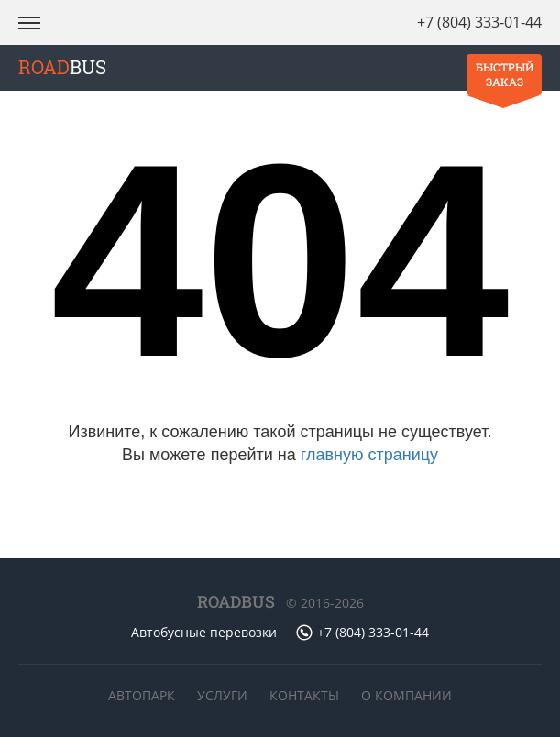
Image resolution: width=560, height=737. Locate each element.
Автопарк (142, 695)
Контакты (304, 695)
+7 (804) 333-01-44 (479, 22)
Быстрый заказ (505, 74)
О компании (406, 695)
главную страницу (369, 455)
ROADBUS (236, 601)
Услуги (222, 695)
